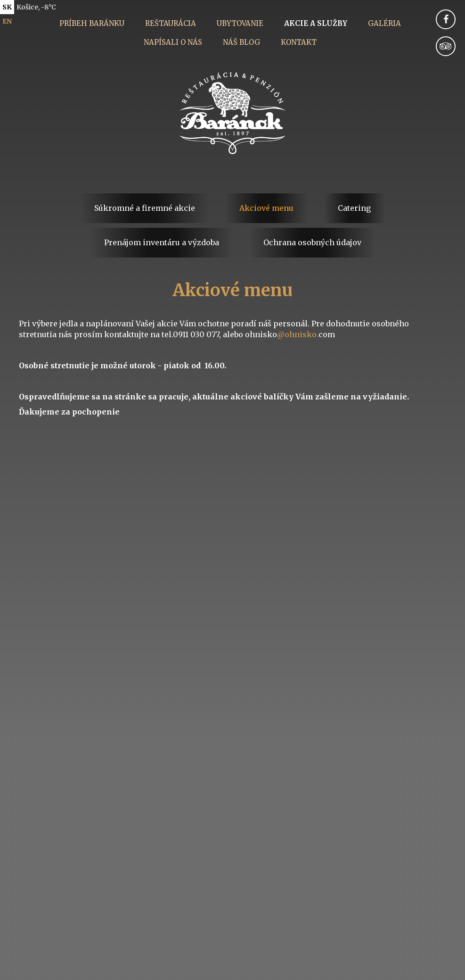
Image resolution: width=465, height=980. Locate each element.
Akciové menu (266, 208)
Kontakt (299, 42)
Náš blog (241, 42)
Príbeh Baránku (92, 23)
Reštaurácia (171, 23)
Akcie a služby (316, 23)
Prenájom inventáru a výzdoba (162, 242)
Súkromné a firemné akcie (145, 208)
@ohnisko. (298, 334)
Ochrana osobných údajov (312, 242)
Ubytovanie (240, 23)
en (7, 21)
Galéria (384, 23)
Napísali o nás (173, 42)
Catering (354, 208)
